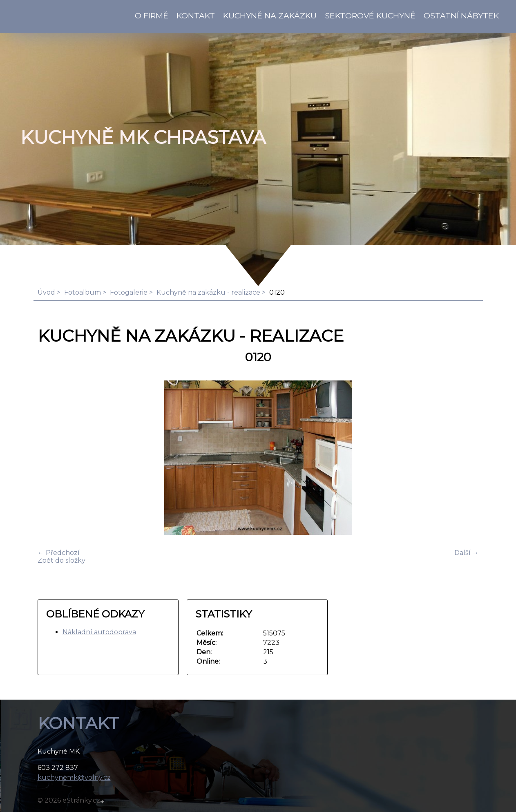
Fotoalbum (83, 292)
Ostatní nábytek (461, 16)
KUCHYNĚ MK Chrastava (143, 137)
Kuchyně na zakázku (270, 16)
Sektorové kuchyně (370, 16)
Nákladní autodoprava (99, 632)
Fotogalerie (129, 292)
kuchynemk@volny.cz (74, 777)
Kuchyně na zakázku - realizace (208, 292)
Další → (467, 553)
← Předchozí (59, 553)
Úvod (46, 292)
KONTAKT (196, 16)
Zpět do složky (61, 560)
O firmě (152, 16)
